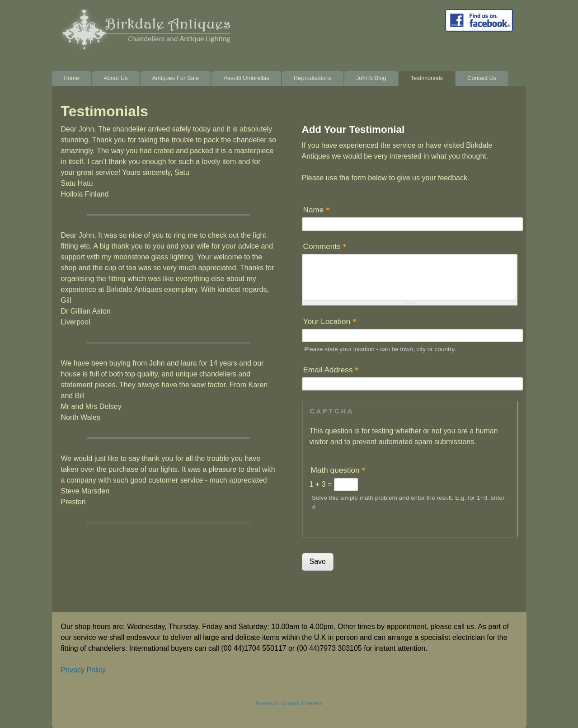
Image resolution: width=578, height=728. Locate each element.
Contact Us (482, 78)
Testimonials (427, 78)
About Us (115, 78)
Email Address (331, 370)
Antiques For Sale (176, 78)
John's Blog (371, 78)
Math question (338, 470)
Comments (325, 246)
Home (72, 78)
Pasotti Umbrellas (246, 78)
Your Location (330, 321)
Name (317, 210)
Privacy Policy (84, 670)
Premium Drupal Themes (289, 703)
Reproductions (313, 78)
